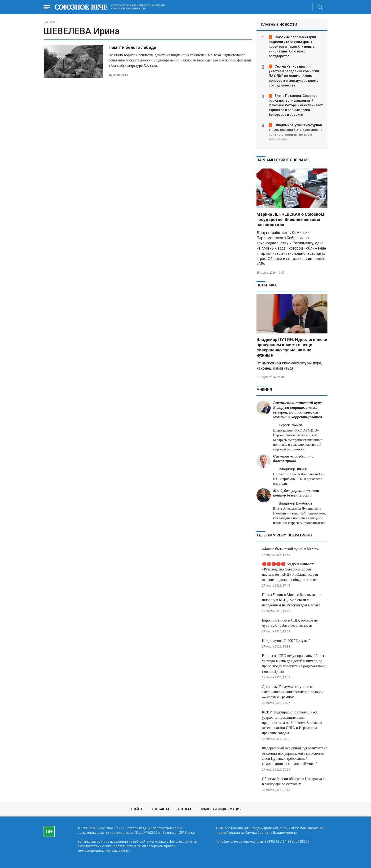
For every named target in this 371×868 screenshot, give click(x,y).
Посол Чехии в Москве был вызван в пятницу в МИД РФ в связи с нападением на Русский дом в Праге (292, 600)
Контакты (160, 809)
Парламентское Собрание (283, 160)
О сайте (136, 809)
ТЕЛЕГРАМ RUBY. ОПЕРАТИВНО (284, 535)
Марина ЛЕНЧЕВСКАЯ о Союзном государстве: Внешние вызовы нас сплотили (290, 219)
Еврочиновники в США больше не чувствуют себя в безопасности (290, 623)
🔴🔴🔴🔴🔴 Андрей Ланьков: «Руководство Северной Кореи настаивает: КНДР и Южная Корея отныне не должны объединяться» (290, 572)
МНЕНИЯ (264, 390)
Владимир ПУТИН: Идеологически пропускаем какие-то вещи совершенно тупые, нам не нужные (292, 347)
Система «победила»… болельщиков (294, 459)
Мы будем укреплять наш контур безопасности (296, 493)
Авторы (50, 22)
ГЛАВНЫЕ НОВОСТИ (279, 25)
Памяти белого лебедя (132, 47)
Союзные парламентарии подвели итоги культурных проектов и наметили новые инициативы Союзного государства (292, 47)
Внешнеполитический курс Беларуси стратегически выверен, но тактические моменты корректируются (298, 410)
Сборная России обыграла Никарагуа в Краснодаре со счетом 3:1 (293, 781)
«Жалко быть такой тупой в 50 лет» (290, 549)
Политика (267, 285)
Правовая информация (221, 809)
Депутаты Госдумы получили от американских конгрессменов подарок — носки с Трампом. (293, 692)
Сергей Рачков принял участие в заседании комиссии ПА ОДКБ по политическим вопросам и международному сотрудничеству (294, 76)
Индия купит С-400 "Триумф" (286, 641)
